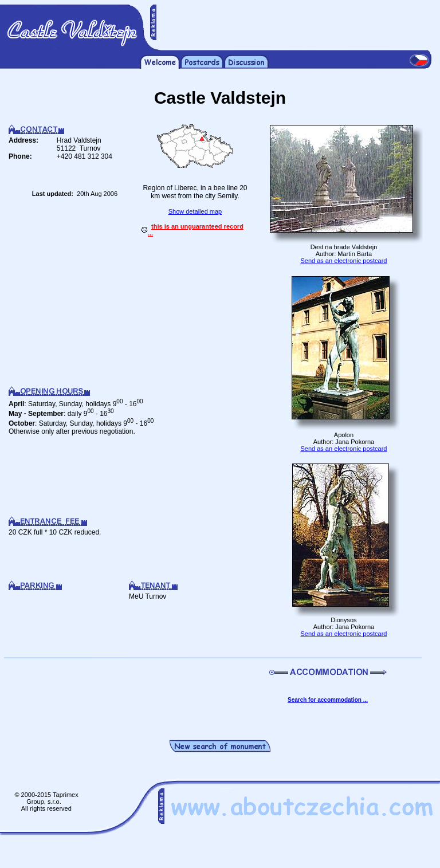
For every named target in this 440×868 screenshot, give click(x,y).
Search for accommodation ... (328, 700)
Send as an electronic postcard (343, 261)
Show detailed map (195, 211)
